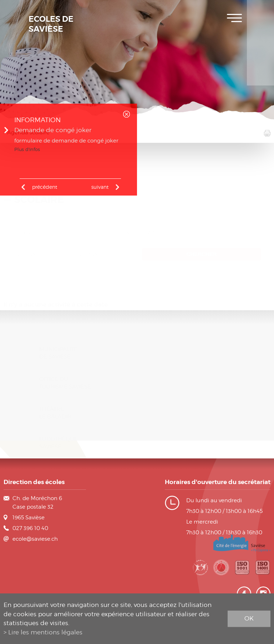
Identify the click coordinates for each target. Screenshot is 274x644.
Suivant (100, 187)
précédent (45, 187)
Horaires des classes (260, 53)
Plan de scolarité (260, 32)
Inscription (260, 11)
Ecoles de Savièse (51, 24)
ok (249, 618)
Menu (234, 18)
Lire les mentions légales (45, 632)
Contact (260, 75)
